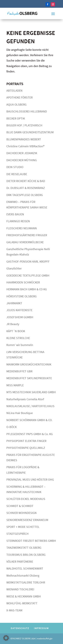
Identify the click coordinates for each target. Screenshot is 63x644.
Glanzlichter (14, 268)
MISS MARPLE (15, 385)
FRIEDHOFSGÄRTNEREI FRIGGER (27, 235)
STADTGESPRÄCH (17, 534)
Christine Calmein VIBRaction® (25, 146)
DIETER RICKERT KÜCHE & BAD (26, 181)
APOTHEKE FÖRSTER (19, 97)
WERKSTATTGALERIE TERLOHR (26, 582)
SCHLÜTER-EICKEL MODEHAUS (26, 499)
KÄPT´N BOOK (16, 331)
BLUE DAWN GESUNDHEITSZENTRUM (30, 132)
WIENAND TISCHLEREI (20, 589)
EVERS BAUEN (15, 214)
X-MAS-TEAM (14, 610)
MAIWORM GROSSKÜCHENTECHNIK (29, 364)
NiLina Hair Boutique (20, 413)
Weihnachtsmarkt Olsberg (23, 575)
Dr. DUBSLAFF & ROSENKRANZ (26, 188)
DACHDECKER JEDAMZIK (22, 153)
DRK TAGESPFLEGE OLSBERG (25, 195)
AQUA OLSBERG (16, 104)
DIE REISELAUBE (17, 174)
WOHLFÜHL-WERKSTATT (22, 603)
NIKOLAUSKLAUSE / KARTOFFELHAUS (30, 406)
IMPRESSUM (41, 628)
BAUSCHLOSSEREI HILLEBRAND (27, 111)
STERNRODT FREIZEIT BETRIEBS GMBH (31, 541)
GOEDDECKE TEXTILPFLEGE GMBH (28, 275)
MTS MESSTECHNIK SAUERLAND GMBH (31, 392)
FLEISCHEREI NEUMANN (22, 228)
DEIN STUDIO (15, 167)
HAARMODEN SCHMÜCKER (23, 282)
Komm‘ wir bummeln (20, 345)
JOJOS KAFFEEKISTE (19, 310)
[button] (6, 638)
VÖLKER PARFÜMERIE (20, 562)
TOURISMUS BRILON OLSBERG (26, 555)
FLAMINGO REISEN (18, 221)
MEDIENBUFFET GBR (19, 371)
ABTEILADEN (14, 91)
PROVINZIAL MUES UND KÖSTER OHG (30, 480)
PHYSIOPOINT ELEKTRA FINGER (26, 441)
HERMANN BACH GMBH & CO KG (27, 289)
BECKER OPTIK (16, 118)
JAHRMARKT (14, 303)
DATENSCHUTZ (20, 628)
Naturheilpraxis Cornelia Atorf (25, 399)
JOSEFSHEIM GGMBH (20, 317)
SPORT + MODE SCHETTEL (23, 527)
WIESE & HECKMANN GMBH (24, 596)
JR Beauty (13, 324)
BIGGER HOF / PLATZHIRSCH (24, 125)
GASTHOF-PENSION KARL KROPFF (28, 261)
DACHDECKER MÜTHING (22, 160)
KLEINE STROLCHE (18, 338)
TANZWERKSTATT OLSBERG (24, 548)
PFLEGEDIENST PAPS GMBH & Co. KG (30, 434)
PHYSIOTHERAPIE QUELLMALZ (26, 448)
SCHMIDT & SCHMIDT (20, 506)
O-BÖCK (12, 427)
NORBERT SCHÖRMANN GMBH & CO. (29, 420)
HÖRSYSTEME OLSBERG (22, 296)
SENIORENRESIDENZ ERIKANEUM (27, 520)
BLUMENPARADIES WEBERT (24, 139)
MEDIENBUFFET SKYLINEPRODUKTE (29, 378)
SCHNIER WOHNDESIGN (22, 513)
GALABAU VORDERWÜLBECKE (25, 242)
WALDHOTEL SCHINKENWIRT (25, 568)
